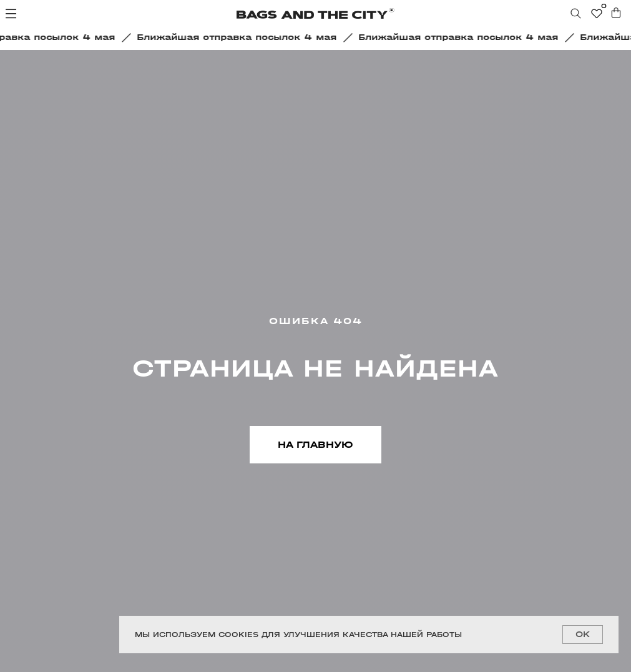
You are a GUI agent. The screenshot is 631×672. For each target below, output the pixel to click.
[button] (241, 37)
